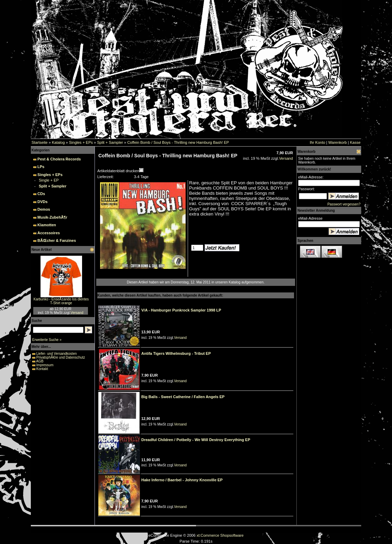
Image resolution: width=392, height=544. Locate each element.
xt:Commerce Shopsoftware (220, 535)
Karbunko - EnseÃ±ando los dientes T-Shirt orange (61, 301)
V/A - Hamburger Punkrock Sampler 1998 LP (181, 310)
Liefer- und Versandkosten (57, 354)
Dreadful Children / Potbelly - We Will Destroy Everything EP (196, 440)
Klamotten (47, 225)
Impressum (45, 365)
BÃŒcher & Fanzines (57, 240)
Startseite (39, 142)
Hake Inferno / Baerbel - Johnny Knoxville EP (182, 480)
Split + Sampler (110, 142)
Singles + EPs (81, 142)
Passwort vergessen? (344, 204)
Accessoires (49, 233)
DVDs (42, 202)
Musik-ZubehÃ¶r (52, 217)
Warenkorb (337, 142)
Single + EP (49, 180)
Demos (44, 209)
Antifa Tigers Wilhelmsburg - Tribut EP (176, 353)
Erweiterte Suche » (47, 340)
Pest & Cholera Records (59, 159)
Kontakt (42, 369)
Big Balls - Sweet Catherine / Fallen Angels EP (183, 397)
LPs (41, 167)
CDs (41, 194)
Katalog (58, 142)
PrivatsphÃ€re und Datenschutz (61, 357)
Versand (77, 313)
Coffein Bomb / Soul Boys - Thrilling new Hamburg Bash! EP (178, 142)
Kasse (355, 142)
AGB (40, 361)
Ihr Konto (317, 142)
